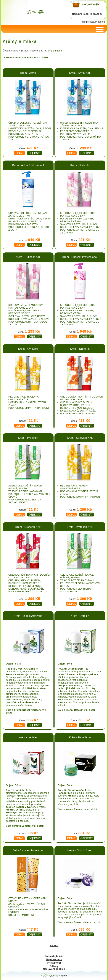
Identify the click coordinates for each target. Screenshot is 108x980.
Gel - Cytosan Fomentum (28, 850)
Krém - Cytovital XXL (80, 438)
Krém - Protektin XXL (80, 527)
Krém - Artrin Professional (28, 165)
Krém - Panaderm (80, 737)
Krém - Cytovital (28, 349)
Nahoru (54, 945)
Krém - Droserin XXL (28, 527)
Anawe (63, 976)
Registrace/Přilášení (94, 22)
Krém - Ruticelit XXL (28, 257)
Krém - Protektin (28, 438)
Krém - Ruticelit (80, 165)
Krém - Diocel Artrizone (28, 616)
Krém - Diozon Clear (80, 850)
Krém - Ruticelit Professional (80, 257)
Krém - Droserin (80, 349)
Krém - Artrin (28, 73)
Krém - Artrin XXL (80, 73)
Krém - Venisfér (28, 737)
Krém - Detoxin (80, 616)
